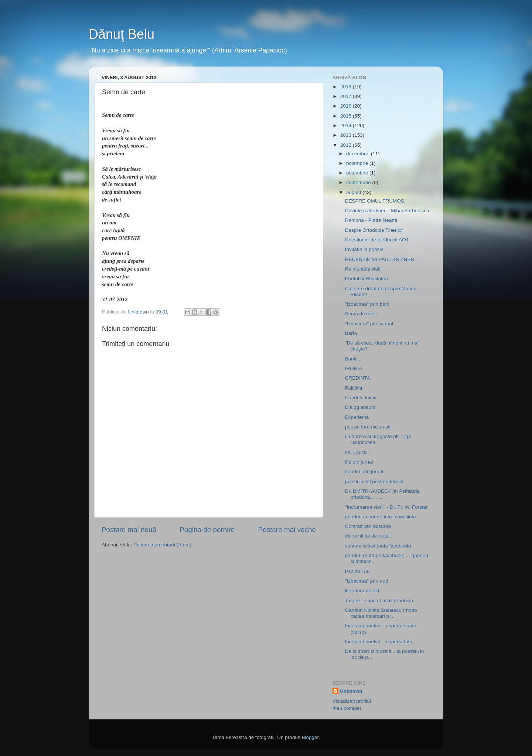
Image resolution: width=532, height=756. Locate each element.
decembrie (359, 154)
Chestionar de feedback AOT (377, 240)
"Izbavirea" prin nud (367, 581)
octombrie (358, 173)
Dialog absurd (360, 407)
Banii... (353, 359)
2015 (347, 116)
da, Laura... (358, 452)
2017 (347, 96)
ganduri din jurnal (364, 472)
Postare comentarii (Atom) (162, 545)
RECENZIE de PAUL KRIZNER (380, 259)
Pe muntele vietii (363, 269)
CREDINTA (358, 378)
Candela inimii (361, 398)
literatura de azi (362, 591)
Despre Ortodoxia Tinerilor (374, 230)
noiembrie (358, 163)
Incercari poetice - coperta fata (379, 642)
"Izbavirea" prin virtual (369, 324)
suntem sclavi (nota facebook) (378, 546)
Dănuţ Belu (122, 34)
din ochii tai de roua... (369, 536)
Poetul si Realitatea (366, 279)
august (354, 192)
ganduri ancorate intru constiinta (381, 517)
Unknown (351, 691)
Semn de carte (361, 314)
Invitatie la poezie (364, 249)
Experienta (357, 417)
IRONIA (354, 368)
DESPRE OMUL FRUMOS (375, 201)
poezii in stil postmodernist (374, 482)
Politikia (354, 388)
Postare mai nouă (129, 530)
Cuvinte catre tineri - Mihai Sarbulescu (387, 211)
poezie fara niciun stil (368, 427)
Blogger (310, 737)
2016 (347, 106)
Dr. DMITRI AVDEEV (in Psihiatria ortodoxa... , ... (382, 494)
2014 (347, 126)
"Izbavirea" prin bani (367, 304)
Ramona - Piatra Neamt (371, 220)
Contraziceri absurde (368, 526)
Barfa (351, 333)
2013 (347, 135)
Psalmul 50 (357, 571)
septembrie (359, 182)
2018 (347, 87)
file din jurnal (359, 462)
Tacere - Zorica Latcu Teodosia (379, 601)
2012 (347, 145)
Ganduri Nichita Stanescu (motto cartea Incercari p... (381, 613)
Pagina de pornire (207, 530)
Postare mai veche (287, 530)
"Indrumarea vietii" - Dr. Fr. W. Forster (386, 507)
